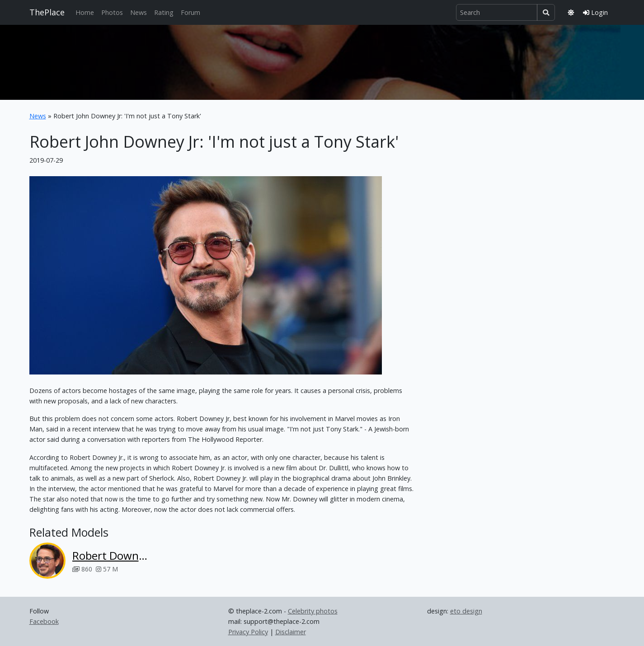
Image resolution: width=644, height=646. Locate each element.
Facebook (44, 621)
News (139, 12)
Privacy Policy (248, 632)
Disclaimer (291, 632)
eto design (466, 611)
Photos (112, 12)
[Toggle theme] (571, 12)
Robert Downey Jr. (112, 555)
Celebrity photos (313, 611)
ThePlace (47, 12)
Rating (164, 12)
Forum (190, 12)
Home (85, 12)
